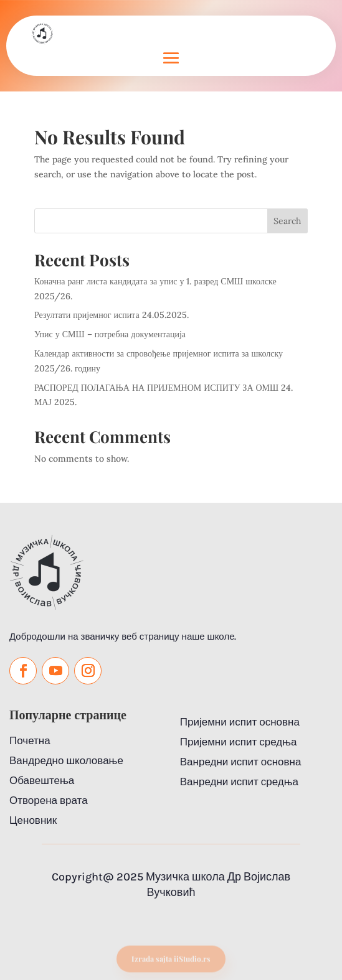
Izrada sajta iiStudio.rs (171, 963)
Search (287, 221)
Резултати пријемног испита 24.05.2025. (112, 315)
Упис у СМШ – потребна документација (110, 334)
